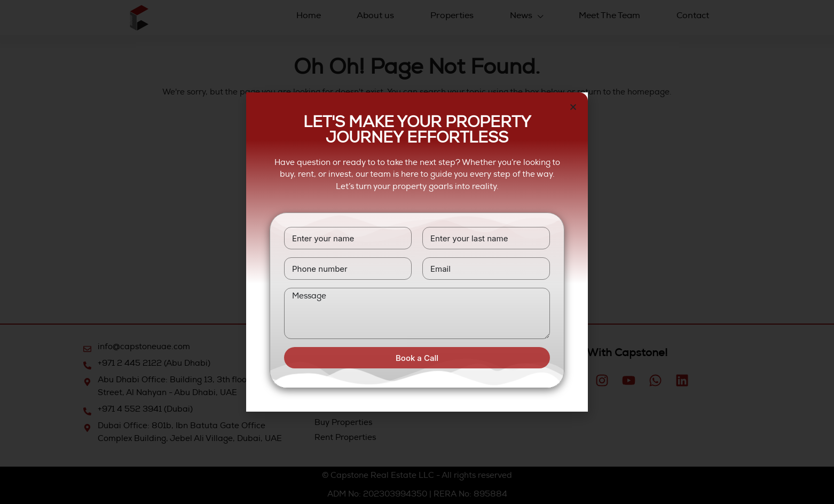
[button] (573, 107)
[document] (417, 252)
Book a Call (417, 358)
